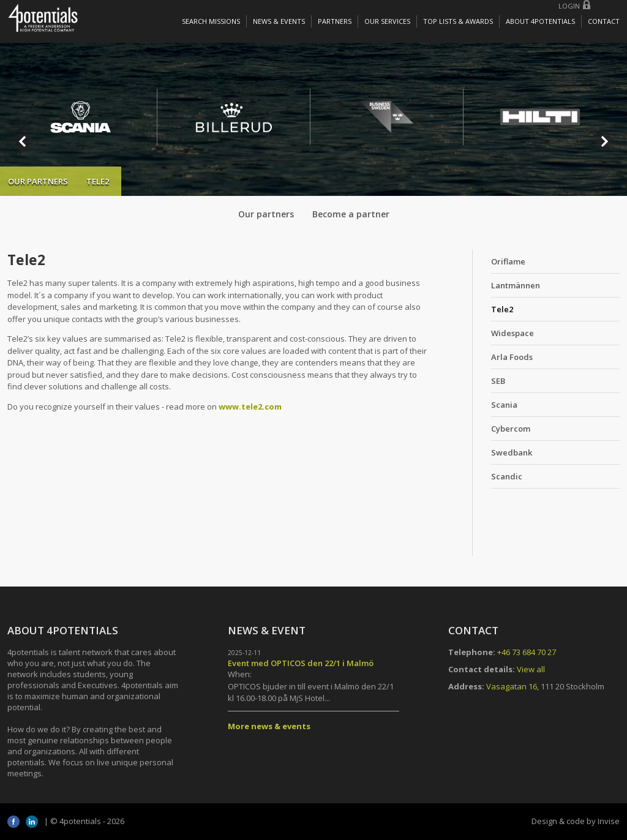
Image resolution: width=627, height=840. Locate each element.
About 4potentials (540, 21)
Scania (504, 405)
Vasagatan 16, (512, 686)
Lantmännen (516, 285)
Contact (604, 21)
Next (604, 141)
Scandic (507, 476)
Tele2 (502, 309)
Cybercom (511, 429)
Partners (335, 21)
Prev (23, 141)
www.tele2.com (250, 407)
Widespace (512, 333)
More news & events (269, 726)
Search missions (211, 21)
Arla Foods (512, 357)
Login (569, 6)
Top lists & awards (458, 21)
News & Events (279, 21)
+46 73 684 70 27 (527, 652)
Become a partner (351, 214)
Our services (387, 21)
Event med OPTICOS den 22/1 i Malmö (301, 663)
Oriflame (508, 261)
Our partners (38, 181)
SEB (498, 381)
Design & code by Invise (576, 821)
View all (531, 669)
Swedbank (512, 452)
